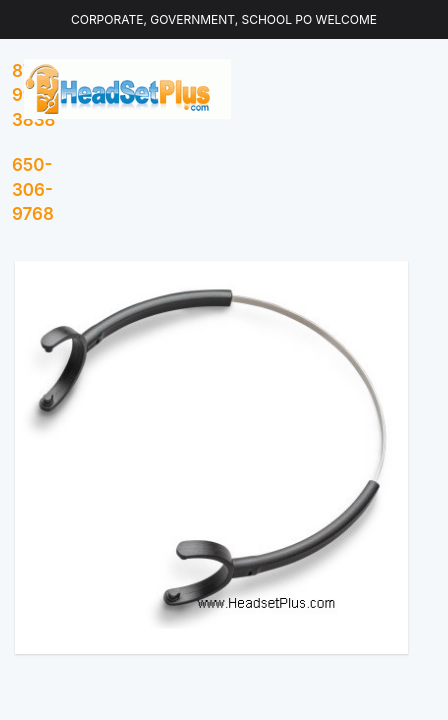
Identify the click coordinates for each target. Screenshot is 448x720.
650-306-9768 (33, 189)
